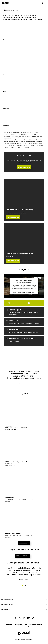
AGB (25, 624)
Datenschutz (18, 624)
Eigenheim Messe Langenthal (14, 533)
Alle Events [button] (24, 543)
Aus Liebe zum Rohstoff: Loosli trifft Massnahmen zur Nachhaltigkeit (24, 313)
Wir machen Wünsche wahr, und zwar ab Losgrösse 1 (23, 332)
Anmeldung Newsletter (36, 624)
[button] (15, 618)
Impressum (9, 624)
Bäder (38, 136)
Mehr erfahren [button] (24, 167)
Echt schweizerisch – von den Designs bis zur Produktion (24, 323)
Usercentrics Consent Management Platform (26, 293)
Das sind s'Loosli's (14, 342)
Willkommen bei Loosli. (23, 147)
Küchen (34, 136)
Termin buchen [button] (13, 217)
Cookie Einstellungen (24, 626)
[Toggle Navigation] (46, 3)
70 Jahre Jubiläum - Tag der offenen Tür (17, 462)
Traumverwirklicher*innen (11, 136)
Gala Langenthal (10, 426)
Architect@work (10, 498)
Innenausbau (8, 138)
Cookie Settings (22, 556)
